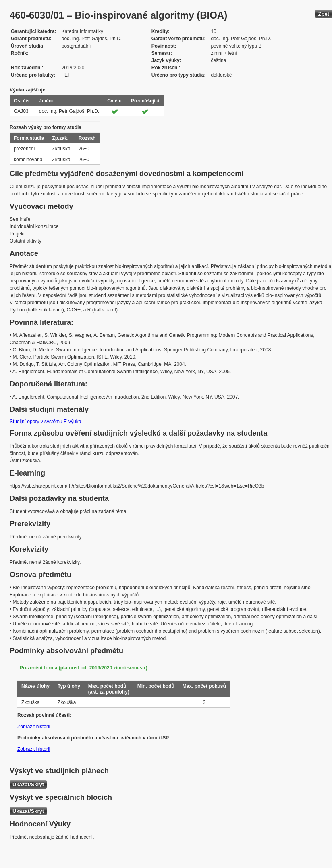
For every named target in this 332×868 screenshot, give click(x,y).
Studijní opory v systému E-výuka (45, 422)
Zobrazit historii (34, 727)
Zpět (324, 14)
